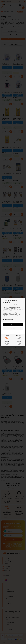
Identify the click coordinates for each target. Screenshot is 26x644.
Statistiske (19, 343)
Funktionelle (7, 343)
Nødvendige (7, 337)
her (9, 317)
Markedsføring (19, 337)
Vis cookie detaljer (13, 332)
